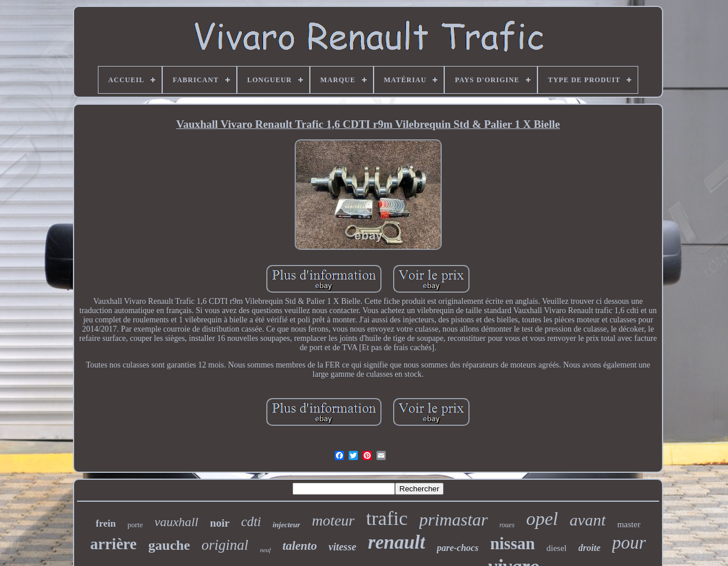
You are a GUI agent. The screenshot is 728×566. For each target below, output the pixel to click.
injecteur (287, 525)
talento (300, 546)
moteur (333, 521)
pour (629, 543)
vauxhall (177, 522)
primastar (453, 519)
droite (590, 548)
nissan (512, 543)
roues (507, 525)
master (629, 524)
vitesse (342, 547)
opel (542, 519)
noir (220, 523)
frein (106, 523)
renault (396, 542)
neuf (266, 550)
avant (587, 520)
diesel (557, 548)
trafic (387, 518)
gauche (169, 545)
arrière (114, 544)
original (225, 545)
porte (135, 525)
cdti (251, 522)
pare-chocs (458, 548)
